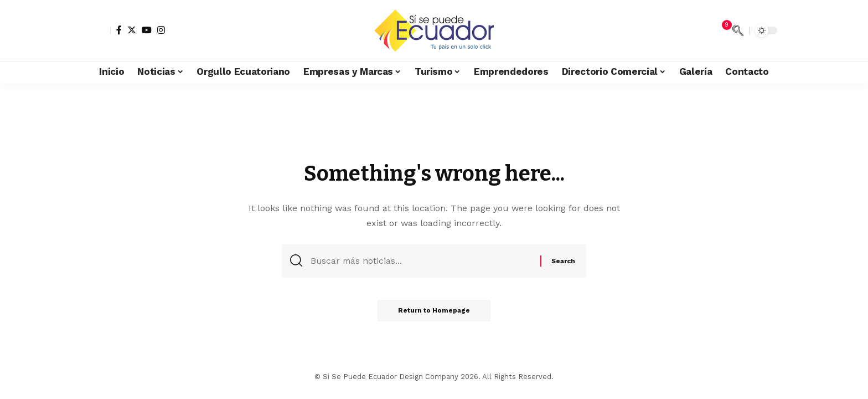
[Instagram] (161, 30)
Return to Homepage (434, 313)
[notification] (721, 30)
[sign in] (101, 30)
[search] (738, 30)
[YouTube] (147, 30)
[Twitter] (132, 30)
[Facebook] (119, 30)
